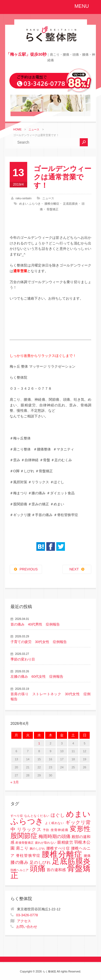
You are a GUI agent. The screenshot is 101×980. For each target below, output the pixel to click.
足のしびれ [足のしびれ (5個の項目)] (40, 862)
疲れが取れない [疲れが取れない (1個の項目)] (46, 843)
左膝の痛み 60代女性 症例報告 (37, 677)
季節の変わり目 (23, 659)
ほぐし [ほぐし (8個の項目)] (58, 815)
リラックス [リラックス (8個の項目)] (29, 830)
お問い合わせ (27, 927)
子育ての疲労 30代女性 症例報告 (39, 642)
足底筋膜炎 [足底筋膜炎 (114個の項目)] (71, 861)
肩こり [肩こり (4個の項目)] (22, 848)
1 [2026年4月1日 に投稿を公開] (39, 743)
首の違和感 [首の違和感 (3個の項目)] (56, 870)
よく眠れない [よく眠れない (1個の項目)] (55, 823)
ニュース (34, 129)
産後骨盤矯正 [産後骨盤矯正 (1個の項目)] (25, 843)
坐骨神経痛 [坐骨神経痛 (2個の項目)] (60, 830)
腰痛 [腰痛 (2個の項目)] (87, 856)
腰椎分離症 (52, 204)
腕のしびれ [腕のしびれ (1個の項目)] (37, 848)
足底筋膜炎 (70, 204)
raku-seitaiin (24, 198)
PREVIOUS (29, 569)
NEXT (74, 569)
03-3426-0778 (27, 915)
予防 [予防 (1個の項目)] (46, 830)
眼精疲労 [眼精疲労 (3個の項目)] (65, 842)
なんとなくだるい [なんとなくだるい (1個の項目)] (37, 816)
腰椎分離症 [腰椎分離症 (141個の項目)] (62, 854)
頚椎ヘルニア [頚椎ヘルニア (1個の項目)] (20, 870)
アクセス (24, 921)
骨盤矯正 (53, 209)
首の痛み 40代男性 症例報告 (35, 624)
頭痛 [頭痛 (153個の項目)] (38, 868)
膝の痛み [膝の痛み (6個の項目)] (20, 862)
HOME (17, 129)
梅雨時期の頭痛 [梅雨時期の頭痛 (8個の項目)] (55, 837)
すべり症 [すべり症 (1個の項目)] (17, 816)
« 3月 (15, 782)
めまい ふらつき (30, 204)
